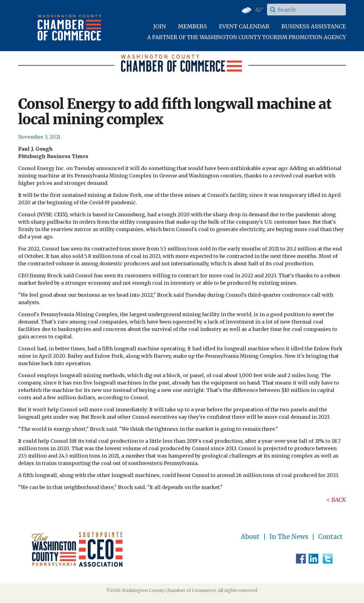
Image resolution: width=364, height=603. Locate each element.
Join (160, 26)
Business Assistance (314, 26)
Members (192, 26)
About (250, 537)
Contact (330, 537)
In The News (289, 537)
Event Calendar (244, 26)
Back (339, 500)
